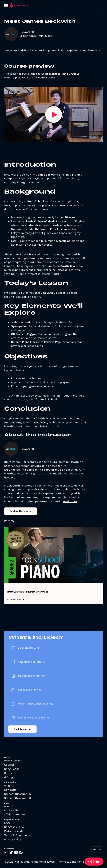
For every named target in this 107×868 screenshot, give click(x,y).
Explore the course (21, 511)
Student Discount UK (18, 794)
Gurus (8, 773)
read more (70, 501)
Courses (9, 765)
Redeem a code (14, 831)
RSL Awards (27, 32)
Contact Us (11, 810)
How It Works (12, 761)
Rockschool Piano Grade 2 (27, 592)
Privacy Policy (13, 840)
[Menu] (7, 6)
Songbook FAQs (14, 827)
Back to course (22, 729)
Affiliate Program (15, 815)
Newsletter (11, 790)
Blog (7, 786)
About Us (10, 806)
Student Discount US (18, 798)
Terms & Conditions (17, 835)
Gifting (9, 777)
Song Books (12, 769)
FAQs (7, 823)
